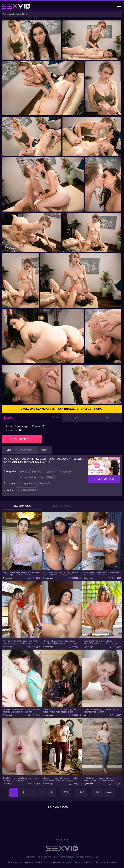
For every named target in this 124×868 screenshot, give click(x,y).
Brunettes (37, 472)
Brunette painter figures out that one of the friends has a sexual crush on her (21, 711)
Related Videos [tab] (62, 506)
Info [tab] (8, 450)
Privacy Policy (62, 862)
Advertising (109, 862)
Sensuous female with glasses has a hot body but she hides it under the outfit (61, 779)
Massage (66, 472)
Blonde (24, 472)
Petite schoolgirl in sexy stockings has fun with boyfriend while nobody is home (61, 711)
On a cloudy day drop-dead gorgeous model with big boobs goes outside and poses (60, 642)
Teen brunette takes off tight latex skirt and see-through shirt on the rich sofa (21, 574)
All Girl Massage (26, 490)
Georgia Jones (27, 484)
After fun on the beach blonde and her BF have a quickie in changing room (21, 642)
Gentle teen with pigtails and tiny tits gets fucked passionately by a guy (21, 779)
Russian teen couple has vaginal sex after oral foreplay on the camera (102, 574)
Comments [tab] (26, 450)
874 (66, 793)
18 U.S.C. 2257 (43, 862)
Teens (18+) (46, 477)
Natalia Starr (46, 484)
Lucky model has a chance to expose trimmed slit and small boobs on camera (101, 642)
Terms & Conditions (20, 862)
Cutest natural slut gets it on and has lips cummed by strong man (101, 711)
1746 (81, 793)
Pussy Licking (28, 477)
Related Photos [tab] (22, 506)
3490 (97, 793)
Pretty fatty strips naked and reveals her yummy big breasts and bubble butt (101, 779)
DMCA (77, 862)
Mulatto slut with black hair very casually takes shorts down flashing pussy (61, 574)
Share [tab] (44, 450)
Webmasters (91, 862)
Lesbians (52, 472)
